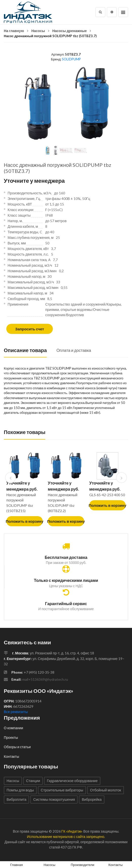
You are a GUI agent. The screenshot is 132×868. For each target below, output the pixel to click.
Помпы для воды (20, 790)
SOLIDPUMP (71, 59)
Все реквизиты (16, 712)
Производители (83, 865)
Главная (17, 865)
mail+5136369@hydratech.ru (45, 679)
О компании (13, 728)
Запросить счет (30, 329)
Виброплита (16, 799)
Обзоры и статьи (17, 747)
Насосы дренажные (70, 31)
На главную (14, 31)
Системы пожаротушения (54, 799)
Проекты (11, 737)
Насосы (38, 31)
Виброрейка (92, 799)
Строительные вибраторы (62, 790)
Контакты (11, 756)
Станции (33, 781)
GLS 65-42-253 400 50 (107, 495)
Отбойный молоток (106, 790)
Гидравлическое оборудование (72, 781)
